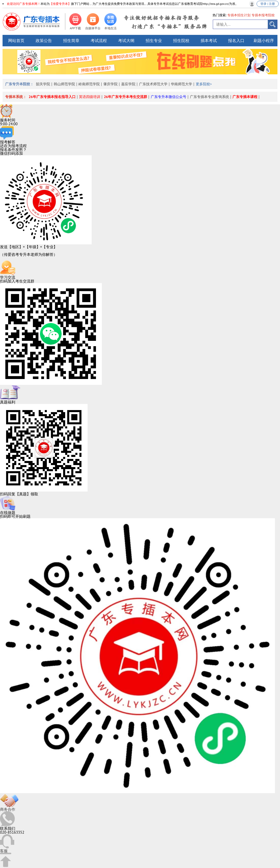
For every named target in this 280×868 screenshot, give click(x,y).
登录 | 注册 (268, 4)
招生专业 (154, 40)
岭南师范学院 (89, 84)
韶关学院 (43, 84)
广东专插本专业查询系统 (209, 97)
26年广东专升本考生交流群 (125, 97)
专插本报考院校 (263, 15)
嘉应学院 (128, 84)
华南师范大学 (181, 84)
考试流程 (99, 40)
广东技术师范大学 (153, 84)
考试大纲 (126, 40)
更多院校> (204, 84)
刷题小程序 (264, 40)
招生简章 (71, 40)
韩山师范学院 (64, 84)
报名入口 (236, 40)
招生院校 (181, 40)
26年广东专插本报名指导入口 (52, 97)
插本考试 (209, 40)
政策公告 (44, 40)
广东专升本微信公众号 (169, 97)
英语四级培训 (90, 97)
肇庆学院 (110, 84)
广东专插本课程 (245, 97)
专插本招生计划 (239, 15)
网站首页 (16, 40)
